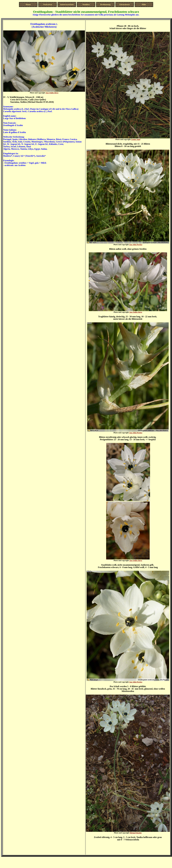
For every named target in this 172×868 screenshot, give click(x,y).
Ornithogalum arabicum (43, 24)
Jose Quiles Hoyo (52, 93)
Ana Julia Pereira (136, 245)
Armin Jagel (136, 139)
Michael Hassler (136, 833)
